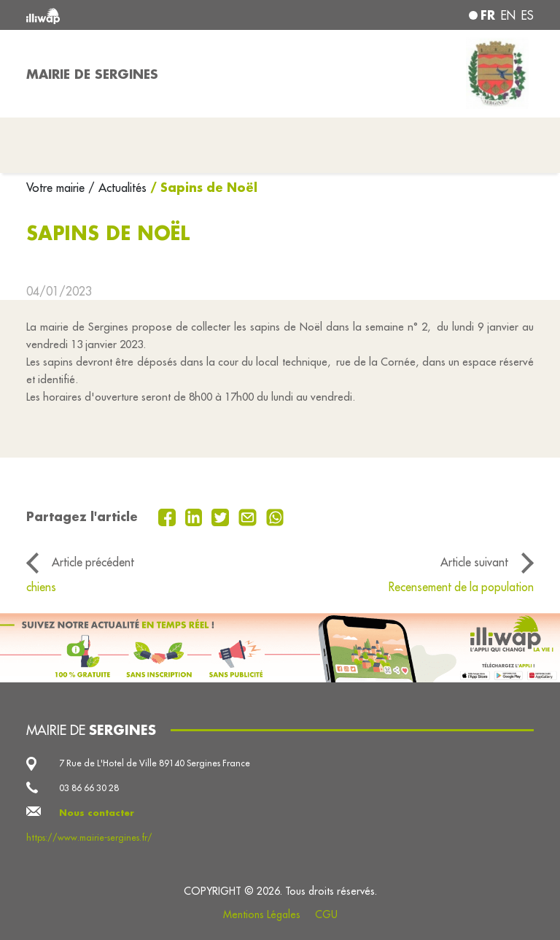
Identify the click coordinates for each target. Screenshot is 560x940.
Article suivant (474, 562)
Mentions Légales (262, 914)
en (508, 15)
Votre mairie (57, 188)
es (528, 15)
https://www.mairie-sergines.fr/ (89, 837)
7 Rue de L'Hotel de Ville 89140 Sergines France (155, 763)
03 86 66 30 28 (89, 788)
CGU (326, 914)
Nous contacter (97, 813)
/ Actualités (117, 188)
